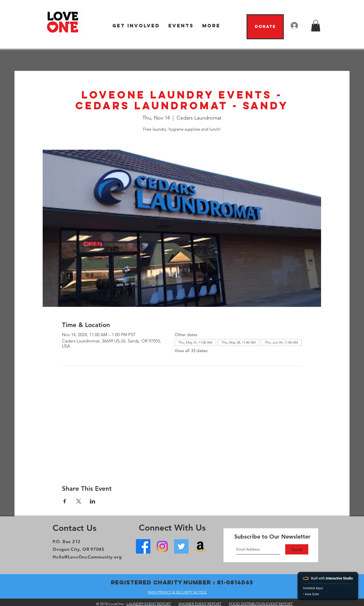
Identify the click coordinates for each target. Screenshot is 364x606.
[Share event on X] (79, 501)
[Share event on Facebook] (65, 501)
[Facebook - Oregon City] (143, 546)
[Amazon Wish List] (200, 546)
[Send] (297, 549)
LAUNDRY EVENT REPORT (149, 604)
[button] (136, 26)
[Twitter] (181, 546)
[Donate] (265, 27)
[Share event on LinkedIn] (93, 501)
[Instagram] (162, 546)
